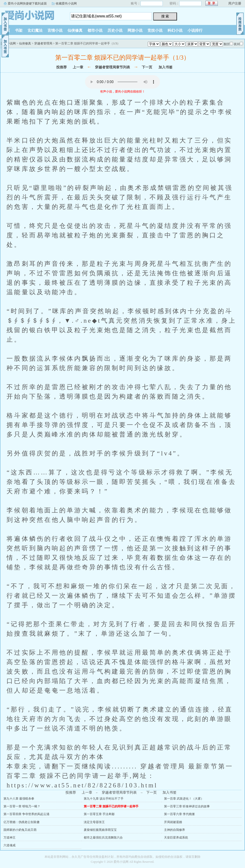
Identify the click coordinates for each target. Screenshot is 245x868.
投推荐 (61, 67)
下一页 (147, 67)
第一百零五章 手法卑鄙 (99, 814)
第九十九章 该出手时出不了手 (104, 799)
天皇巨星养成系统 (176, 838)
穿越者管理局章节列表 (112, 67)
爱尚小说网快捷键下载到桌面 (27, 3)
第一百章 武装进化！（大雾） (184, 799)
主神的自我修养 (174, 830)
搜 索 (165, 16)
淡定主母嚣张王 (94, 822)
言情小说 (55, 30)
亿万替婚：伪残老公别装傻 (21, 822)
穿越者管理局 (43, 43)
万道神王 (9, 838)
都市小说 (95, 30)
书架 (19, 30)
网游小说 (135, 30)
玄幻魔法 (35, 30)
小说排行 (195, 30)
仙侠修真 (75, 30)
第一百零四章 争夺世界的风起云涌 (26, 814)
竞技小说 (155, 30)
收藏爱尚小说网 (66, 3)
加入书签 (165, 67)
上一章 (78, 67)
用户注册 (235, 3)
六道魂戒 (9, 845)
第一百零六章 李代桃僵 (179, 814)
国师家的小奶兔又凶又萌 (20, 830)
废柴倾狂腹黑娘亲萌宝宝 (100, 830)
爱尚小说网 (31, 15)
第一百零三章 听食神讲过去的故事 (187, 806)
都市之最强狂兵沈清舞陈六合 (103, 838)
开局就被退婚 (173, 822)
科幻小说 (175, 30)
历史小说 (115, 30)
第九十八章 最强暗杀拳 (19, 799)
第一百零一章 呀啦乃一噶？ (22, 806)
